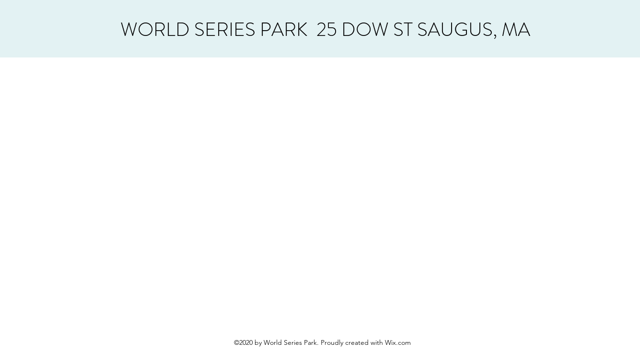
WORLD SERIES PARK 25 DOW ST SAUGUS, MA (325, 29)
